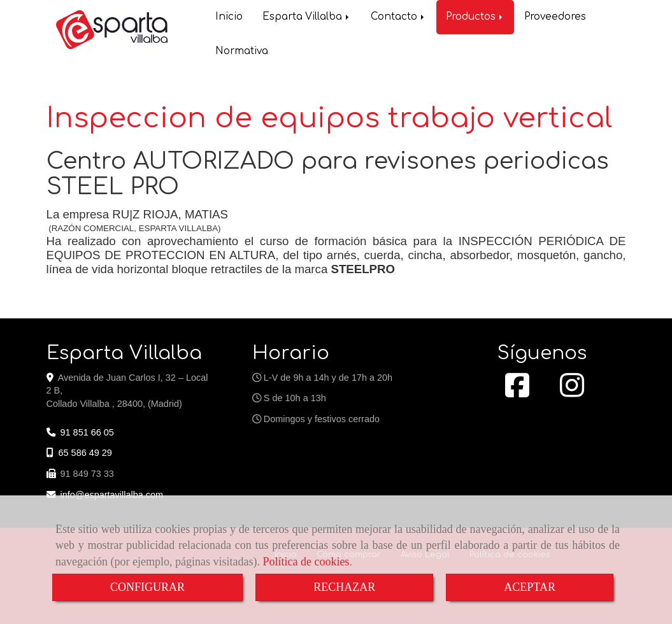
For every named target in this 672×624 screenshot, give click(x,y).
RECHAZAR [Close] (344, 587)
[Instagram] (572, 391)
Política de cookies (306, 562)
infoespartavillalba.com (112, 493)
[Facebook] (517, 391)
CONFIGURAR (147, 587)
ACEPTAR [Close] (530, 587)
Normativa (242, 46)
